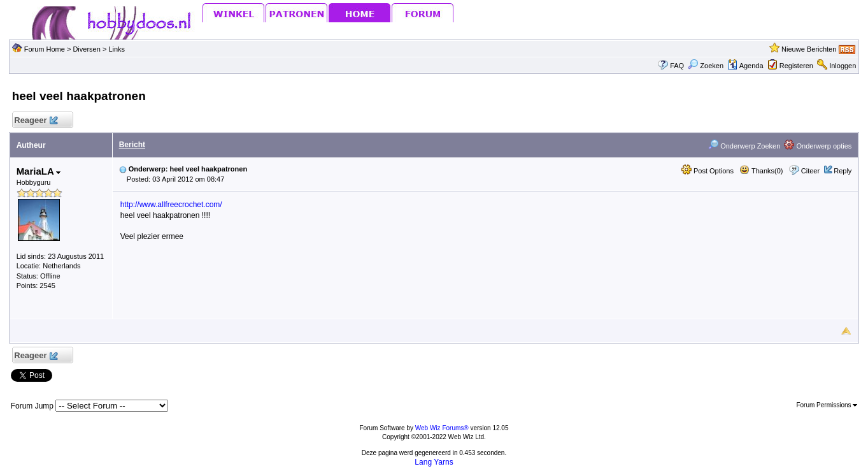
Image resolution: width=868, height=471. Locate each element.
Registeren (796, 66)
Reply (843, 171)
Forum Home (45, 49)
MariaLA (39, 171)
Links (117, 49)
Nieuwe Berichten (809, 49)
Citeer (810, 171)
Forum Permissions (827, 405)
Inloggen (843, 66)
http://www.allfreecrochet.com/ (171, 205)
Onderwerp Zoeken (744, 146)
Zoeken (706, 66)
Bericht (132, 145)
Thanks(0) (761, 171)
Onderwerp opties (818, 146)
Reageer (36, 121)
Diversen (86, 49)
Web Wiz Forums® (442, 428)
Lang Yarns (434, 462)
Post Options (708, 171)
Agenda (745, 66)
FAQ (677, 66)
